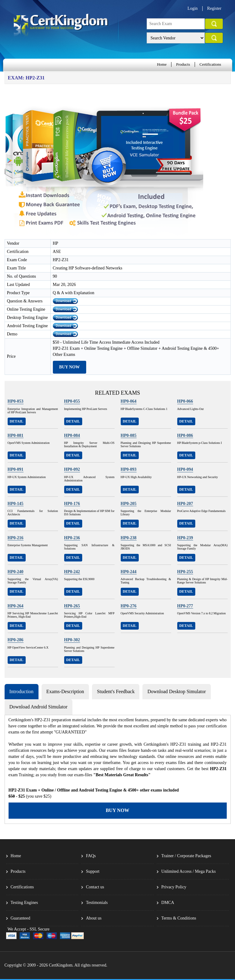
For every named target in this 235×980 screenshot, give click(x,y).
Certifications (210, 64)
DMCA (168, 903)
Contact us (95, 887)
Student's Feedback (116, 691)
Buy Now (70, 367)
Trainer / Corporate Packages (186, 856)
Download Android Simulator (39, 707)
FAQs (91, 856)
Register (214, 8)
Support (93, 871)
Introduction (22, 691)
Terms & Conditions (179, 918)
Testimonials (97, 903)
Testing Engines (24, 903)
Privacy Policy (174, 887)
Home (162, 64)
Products (183, 64)
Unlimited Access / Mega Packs (189, 871)
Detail (17, 421)
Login (192, 8)
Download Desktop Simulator (176, 691)
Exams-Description (65, 691)
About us (94, 918)
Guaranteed (21, 918)
